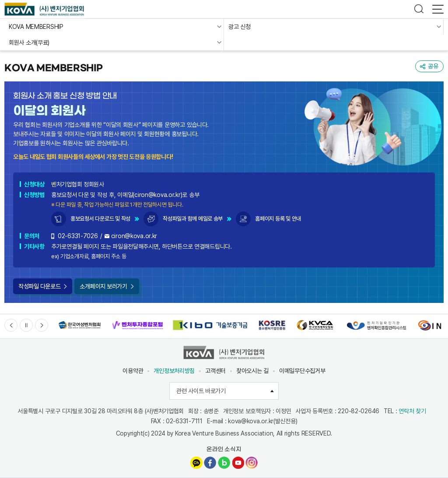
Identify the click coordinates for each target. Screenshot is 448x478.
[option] (79, 325)
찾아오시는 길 (252, 371)
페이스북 (210, 463)
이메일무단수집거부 (302, 371)
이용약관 (133, 371)
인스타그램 (252, 463)
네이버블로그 (224, 463)
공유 (433, 66)
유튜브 (238, 463)
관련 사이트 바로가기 (227, 391)
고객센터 (215, 371)
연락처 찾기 (412, 411)
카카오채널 (196, 463)
